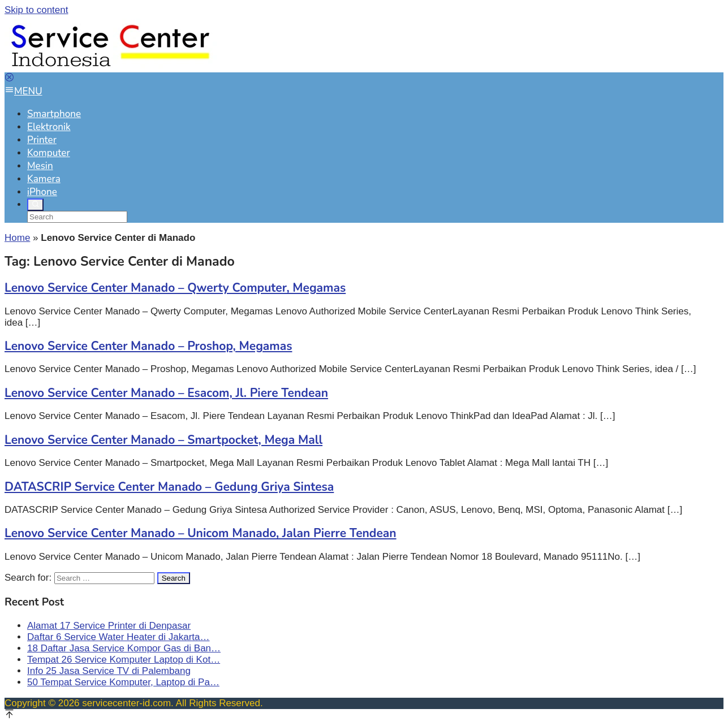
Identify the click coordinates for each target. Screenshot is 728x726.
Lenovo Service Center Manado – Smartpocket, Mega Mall (163, 440)
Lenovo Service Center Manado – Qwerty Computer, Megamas (175, 288)
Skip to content (36, 10)
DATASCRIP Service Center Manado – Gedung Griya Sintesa (169, 487)
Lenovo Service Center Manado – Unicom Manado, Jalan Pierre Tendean (201, 533)
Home (17, 238)
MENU (23, 91)
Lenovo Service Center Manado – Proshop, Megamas (148, 346)
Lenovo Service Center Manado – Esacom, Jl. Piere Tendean (166, 393)
